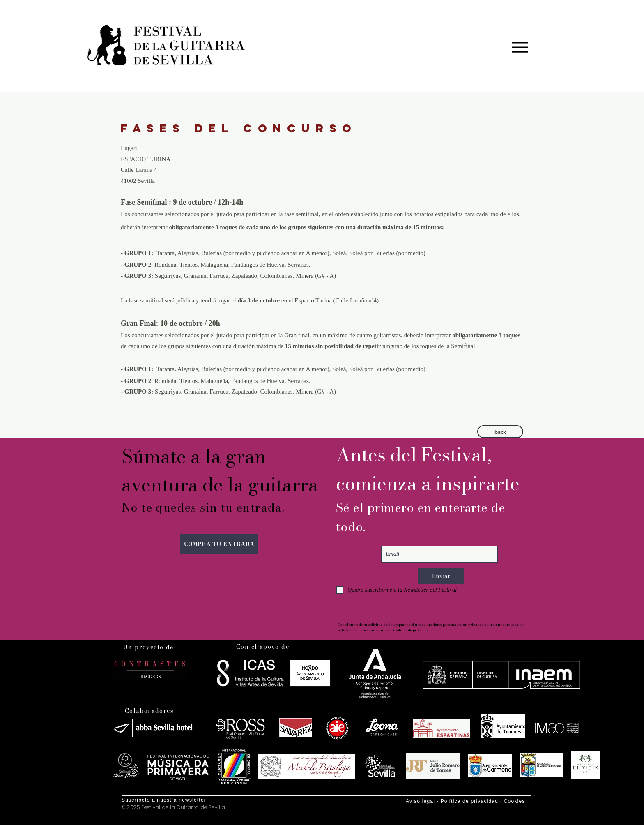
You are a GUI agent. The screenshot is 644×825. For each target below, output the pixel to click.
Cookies (515, 801)
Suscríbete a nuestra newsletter (164, 800)
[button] (500, 432)
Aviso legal (420, 801)
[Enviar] (441, 576)
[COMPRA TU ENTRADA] (219, 544)
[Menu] (520, 47)
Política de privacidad (413, 630)
